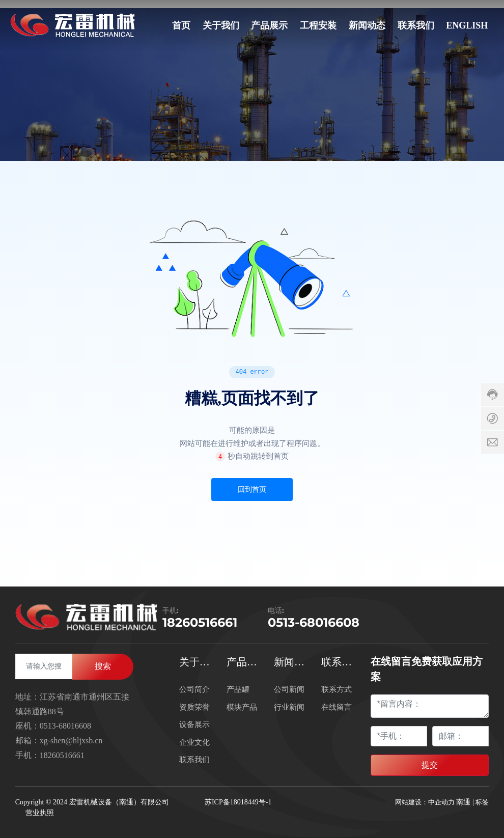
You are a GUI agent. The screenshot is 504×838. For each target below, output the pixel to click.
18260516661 (200, 622)
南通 (463, 802)
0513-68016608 (314, 622)
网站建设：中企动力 (425, 802)
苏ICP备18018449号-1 (238, 802)
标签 (482, 802)
